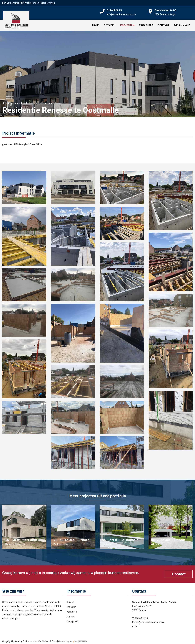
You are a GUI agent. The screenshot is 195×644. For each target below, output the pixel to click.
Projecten (127, 24)
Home (96, 24)
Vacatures (146, 24)
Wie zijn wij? (182, 24)
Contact (164, 24)
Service (109, 24)
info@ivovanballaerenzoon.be (122, 14)
